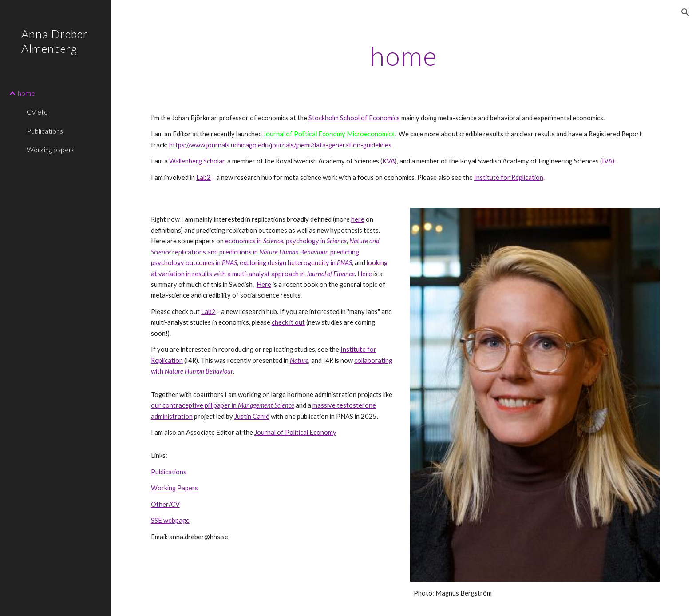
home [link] (26, 93)
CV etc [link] (37, 112)
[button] (685, 12)
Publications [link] (45, 131)
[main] (403, 56)
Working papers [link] (51, 149)
